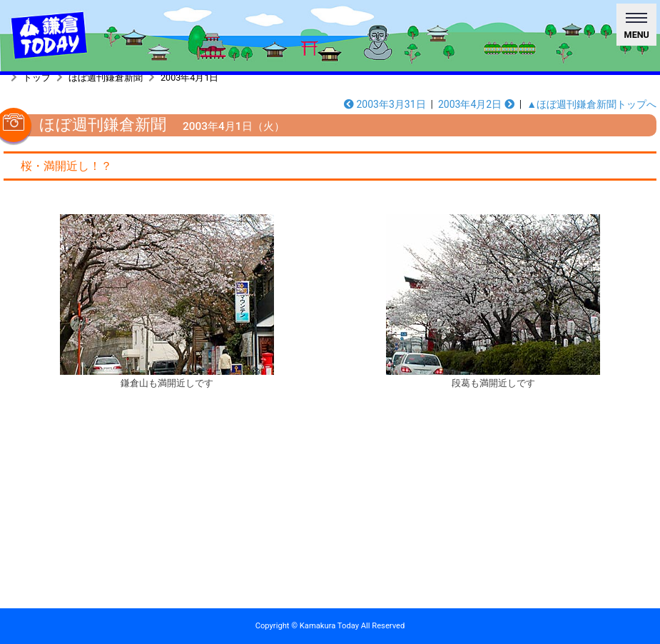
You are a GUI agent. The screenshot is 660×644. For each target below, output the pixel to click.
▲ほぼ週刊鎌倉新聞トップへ (592, 104)
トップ (37, 77)
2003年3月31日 (385, 104)
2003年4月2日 (476, 104)
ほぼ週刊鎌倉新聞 (106, 77)
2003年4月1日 (189, 77)
